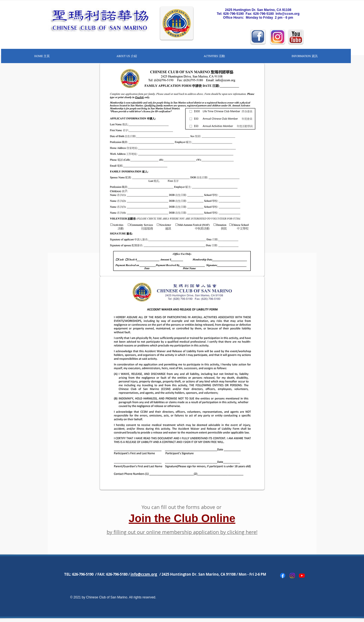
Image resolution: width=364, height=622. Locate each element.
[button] (127, 56)
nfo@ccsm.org (288, 14)
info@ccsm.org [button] (144, 574)
